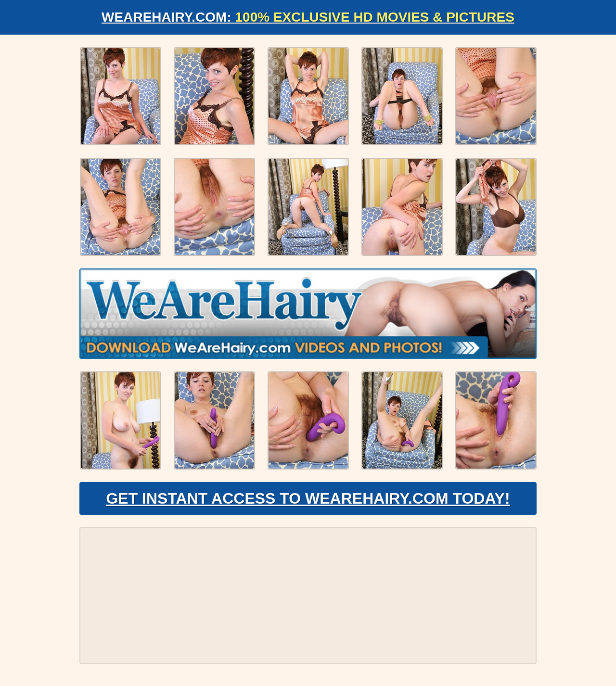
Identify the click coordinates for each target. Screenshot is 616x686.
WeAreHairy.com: (308, 17)
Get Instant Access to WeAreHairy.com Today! (308, 498)
